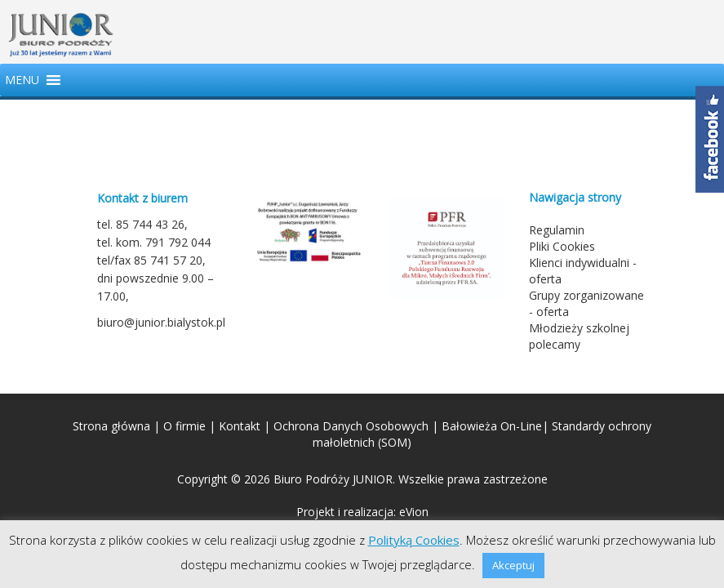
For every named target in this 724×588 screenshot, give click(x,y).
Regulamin (557, 230)
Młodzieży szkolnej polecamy (579, 336)
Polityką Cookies (414, 540)
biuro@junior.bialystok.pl (161, 322)
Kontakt (240, 426)
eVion (414, 512)
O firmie (184, 426)
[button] (22, 80)
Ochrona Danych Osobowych (351, 426)
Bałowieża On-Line (492, 426)
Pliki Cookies (562, 246)
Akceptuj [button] (513, 565)
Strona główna (111, 426)
